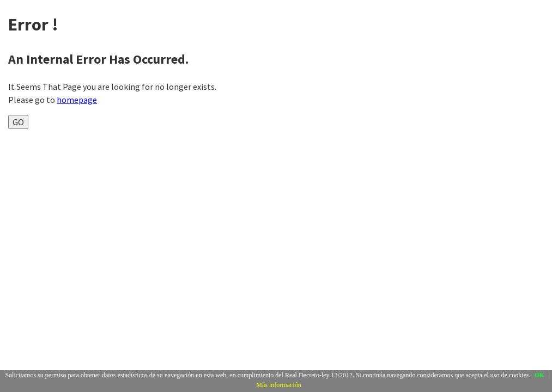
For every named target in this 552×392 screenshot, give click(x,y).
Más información (278, 385)
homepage (77, 100)
